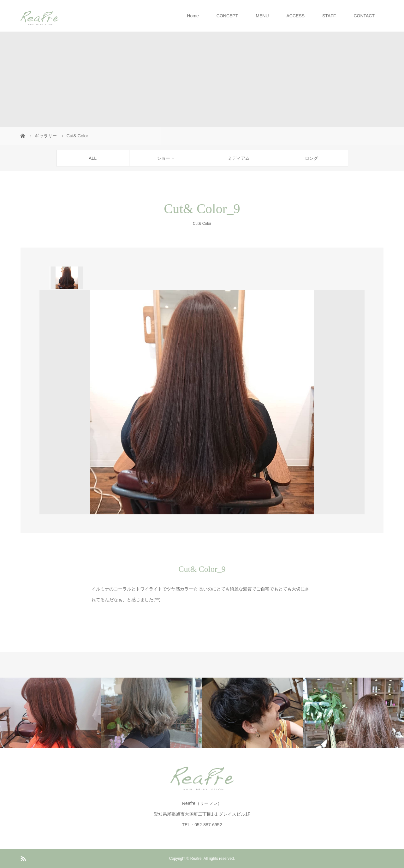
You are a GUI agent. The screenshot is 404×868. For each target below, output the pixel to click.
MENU (262, 16)
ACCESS (296, 16)
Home (193, 16)
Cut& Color (202, 224)
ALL (93, 158)
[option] (66, 278)
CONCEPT (227, 16)
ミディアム (239, 158)
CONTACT (364, 16)
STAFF (329, 16)
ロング (312, 158)
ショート (166, 158)
